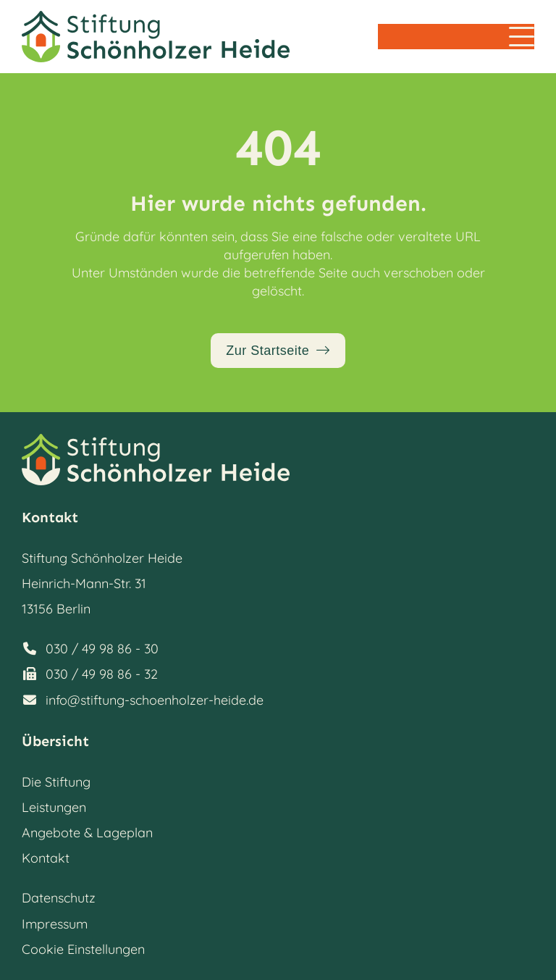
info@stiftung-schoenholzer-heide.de (155, 700)
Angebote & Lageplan (87, 833)
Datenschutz (59, 898)
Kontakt (46, 858)
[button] (522, 37)
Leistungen (54, 807)
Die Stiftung (56, 782)
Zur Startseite (268, 351)
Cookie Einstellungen (83, 949)
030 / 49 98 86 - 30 (102, 649)
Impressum (55, 924)
